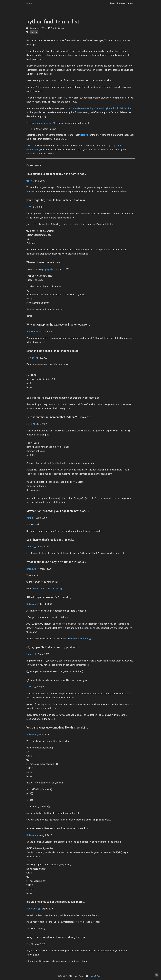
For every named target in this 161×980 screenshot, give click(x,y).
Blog (113, 3)
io (27, 207)
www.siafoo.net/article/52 (46, 589)
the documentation (79, 639)
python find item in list (53, 22)
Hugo (92, 976)
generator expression (42, 123)
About (130, 3)
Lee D (29, 424)
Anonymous (32, 331)
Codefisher (32, 909)
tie (28, 181)
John (29, 518)
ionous (30, 3)
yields (82, 135)
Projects (121, 3)
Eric (28, 944)
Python (34, 32)
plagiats (49, 269)
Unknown (31, 569)
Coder (100, 976)
